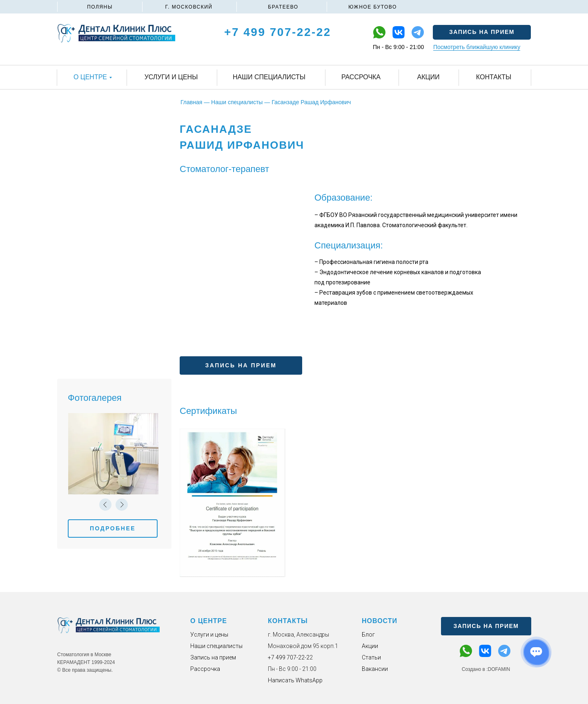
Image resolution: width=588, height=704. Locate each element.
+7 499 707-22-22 (278, 32)
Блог (368, 635)
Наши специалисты (216, 646)
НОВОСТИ (380, 621)
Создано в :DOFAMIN (486, 669)
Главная (191, 102)
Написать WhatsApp (295, 680)
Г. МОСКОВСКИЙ (189, 7)
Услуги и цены (209, 635)
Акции (370, 646)
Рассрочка (205, 669)
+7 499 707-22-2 (289, 657)
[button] (482, 32)
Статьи (371, 657)
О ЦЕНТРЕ (209, 621)
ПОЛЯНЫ (100, 7)
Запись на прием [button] (213, 657)
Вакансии (375, 669)
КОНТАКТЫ (288, 621)
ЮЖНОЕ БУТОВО (373, 7)
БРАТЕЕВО (283, 7)
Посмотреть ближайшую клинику (477, 47)
